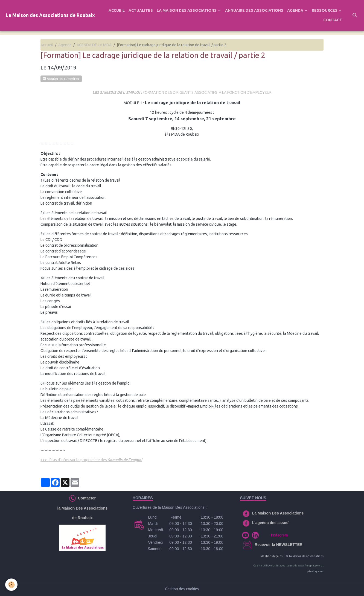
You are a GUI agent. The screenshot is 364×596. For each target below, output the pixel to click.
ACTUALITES (141, 10)
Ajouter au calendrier (61, 79)
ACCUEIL (117, 10)
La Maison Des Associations (278, 513)
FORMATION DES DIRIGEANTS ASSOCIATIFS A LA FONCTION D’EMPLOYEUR (182, 92)
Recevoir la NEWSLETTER (279, 545)
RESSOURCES (325, 10)
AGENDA (296, 10)
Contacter (86, 498)
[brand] (50, 15)
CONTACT (333, 20)
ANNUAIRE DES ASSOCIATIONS (254, 10)
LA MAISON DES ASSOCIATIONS (187, 10)
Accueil (47, 45)
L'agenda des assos (270, 523)
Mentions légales (271, 556)
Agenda (65, 45)
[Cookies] (12, 585)
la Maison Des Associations (83, 508)
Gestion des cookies (182, 589)
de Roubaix (82, 518)
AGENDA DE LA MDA (94, 45)
